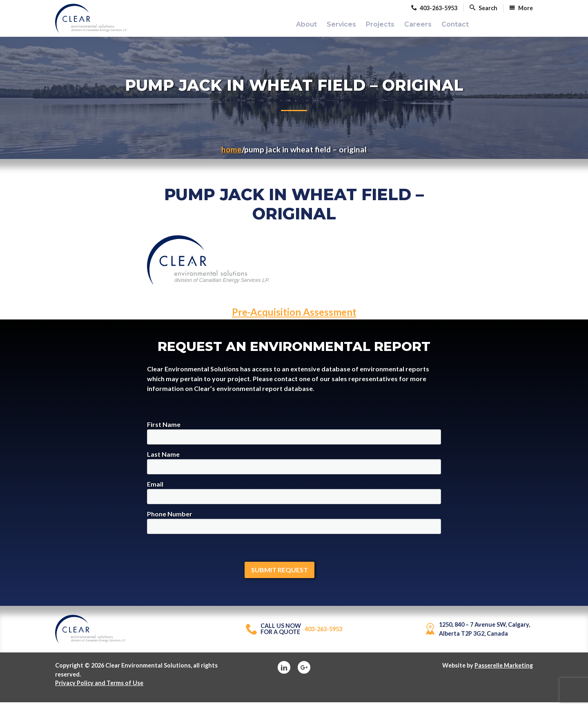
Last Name (294, 468)
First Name (294, 438)
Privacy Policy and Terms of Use (99, 689)
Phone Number (294, 528)
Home (232, 155)
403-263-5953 (294, 635)
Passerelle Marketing (504, 671)
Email (294, 498)
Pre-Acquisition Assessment (294, 318)
